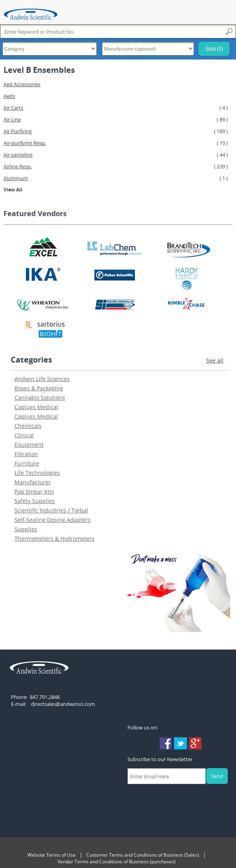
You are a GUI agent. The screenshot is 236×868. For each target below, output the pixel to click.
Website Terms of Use (52, 855)
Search (214, 49)
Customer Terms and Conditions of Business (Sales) (143, 855)
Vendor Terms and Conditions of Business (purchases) (117, 862)
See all (215, 360)
